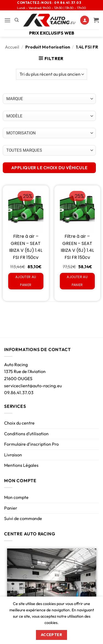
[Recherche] (17, 20)
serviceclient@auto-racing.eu (33, 386)
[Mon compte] (85, 20)
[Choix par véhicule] (49, 99)
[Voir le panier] (96, 20)
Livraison (13, 455)
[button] (7, 20)
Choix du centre (19, 423)
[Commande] (51, 74)
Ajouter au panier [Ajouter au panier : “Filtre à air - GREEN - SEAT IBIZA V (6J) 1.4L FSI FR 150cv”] (26, 281)
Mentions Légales (21, 465)
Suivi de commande (23, 518)
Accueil (12, 47)
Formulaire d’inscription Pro (31, 444)
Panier (11, 508)
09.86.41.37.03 (19, 392)
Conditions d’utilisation (26, 434)
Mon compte (16, 497)
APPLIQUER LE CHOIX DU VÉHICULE (49, 168)
